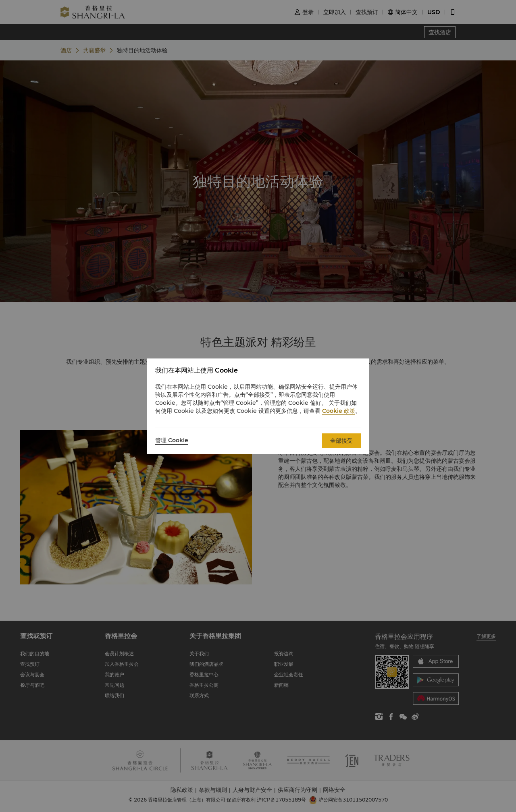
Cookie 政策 (339, 411)
